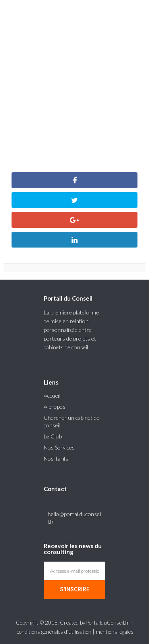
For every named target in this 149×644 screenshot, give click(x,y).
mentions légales (115, 632)
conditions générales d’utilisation (54, 632)
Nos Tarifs (56, 458)
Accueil (52, 395)
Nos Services (59, 447)
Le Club (53, 436)
